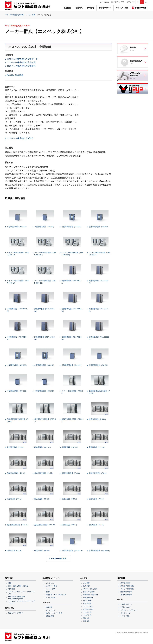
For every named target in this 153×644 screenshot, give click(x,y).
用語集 (48, 592)
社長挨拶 (86, 586)
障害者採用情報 (126, 592)
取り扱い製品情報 (15, 75)
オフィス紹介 (88, 606)
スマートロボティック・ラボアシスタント (22, 593)
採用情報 (91, 8)
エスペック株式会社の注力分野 (21, 62)
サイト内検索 (104, 2)
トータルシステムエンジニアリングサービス (22, 602)
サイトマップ (125, 613)
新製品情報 (50, 616)
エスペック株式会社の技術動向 (21, 66)
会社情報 (79, 8)
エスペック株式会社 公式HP (20, 138)
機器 (10, 583)
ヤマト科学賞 (51, 598)
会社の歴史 (87, 601)
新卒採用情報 (125, 583)
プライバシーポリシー (129, 610)
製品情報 (67, 8)
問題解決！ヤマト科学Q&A (56, 595)
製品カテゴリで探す (16, 613)
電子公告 (86, 621)
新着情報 (49, 607)
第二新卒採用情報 (127, 586)
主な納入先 (87, 615)
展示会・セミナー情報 (54, 613)
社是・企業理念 (89, 592)
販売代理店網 (88, 609)
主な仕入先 (87, 612)
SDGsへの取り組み (90, 589)
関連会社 (86, 618)
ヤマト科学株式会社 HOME (14, 15)
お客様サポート (105, 8)
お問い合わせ (125, 607)
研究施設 (12, 589)
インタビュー (51, 583)
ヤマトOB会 (125, 616)
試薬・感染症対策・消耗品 (18, 586)
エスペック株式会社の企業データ (22, 59)
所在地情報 (87, 604)
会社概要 (86, 583)
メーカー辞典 (31, 15)
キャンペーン (51, 610)
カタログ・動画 (122, 8)
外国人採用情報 (126, 595)
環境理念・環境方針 (91, 595)
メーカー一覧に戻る (59, 559)
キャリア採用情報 (127, 589)
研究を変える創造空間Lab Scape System (17, 598)
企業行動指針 (88, 598)
